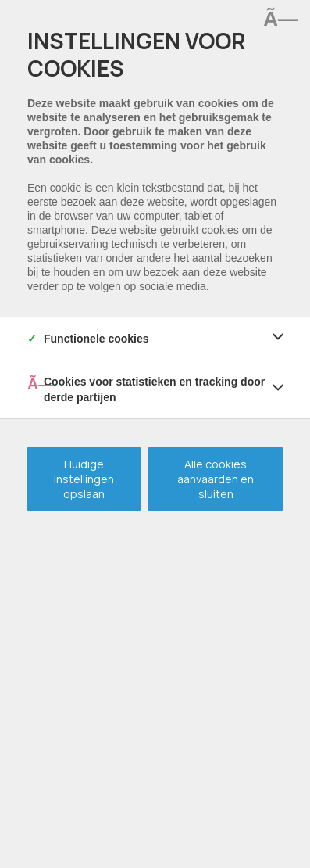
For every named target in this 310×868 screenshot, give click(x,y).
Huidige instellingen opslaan (84, 479)
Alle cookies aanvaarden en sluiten (216, 479)
